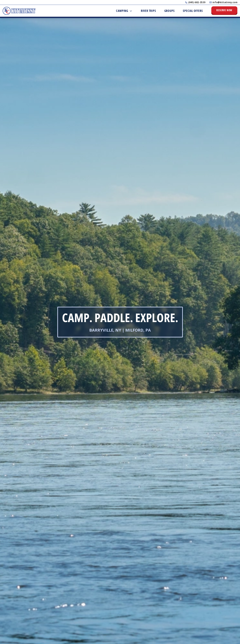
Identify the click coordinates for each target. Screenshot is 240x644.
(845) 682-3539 (195, 2)
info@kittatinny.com (223, 2)
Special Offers (193, 11)
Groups (169, 11)
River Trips (148, 11)
